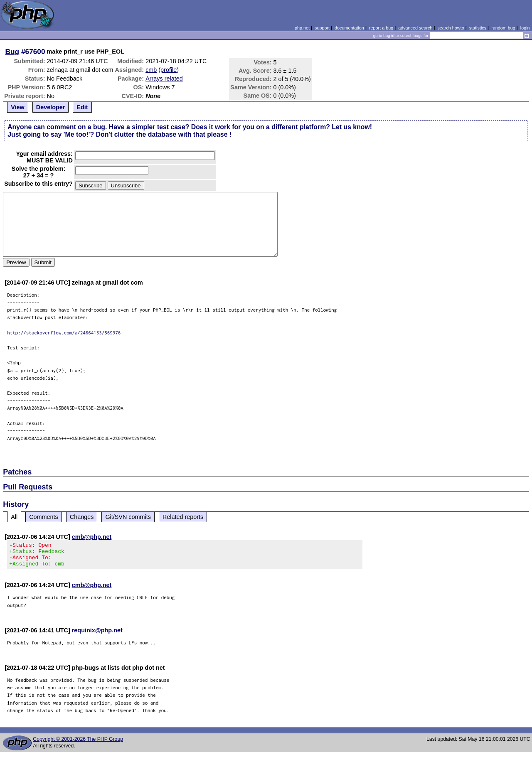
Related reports (183, 517)
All (14, 517)
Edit (82, 107)
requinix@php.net (97, 635)
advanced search (415, 28)
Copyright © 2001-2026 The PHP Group (78, 744)
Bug (12, 52)
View (18, 107)
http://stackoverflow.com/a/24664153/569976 (64, 333)
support (322, 28)
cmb (151, 70)
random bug (503, 28)
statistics (478, 28)
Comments (44, 517)
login (525, 28)
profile (169, 70)
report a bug (381, 28)
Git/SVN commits (128, 517)
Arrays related (164, 79)
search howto (451, 28)
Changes (82, 517)
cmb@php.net (92, 537)
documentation (349, 28)
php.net (302, 28)
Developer (51, 107)
